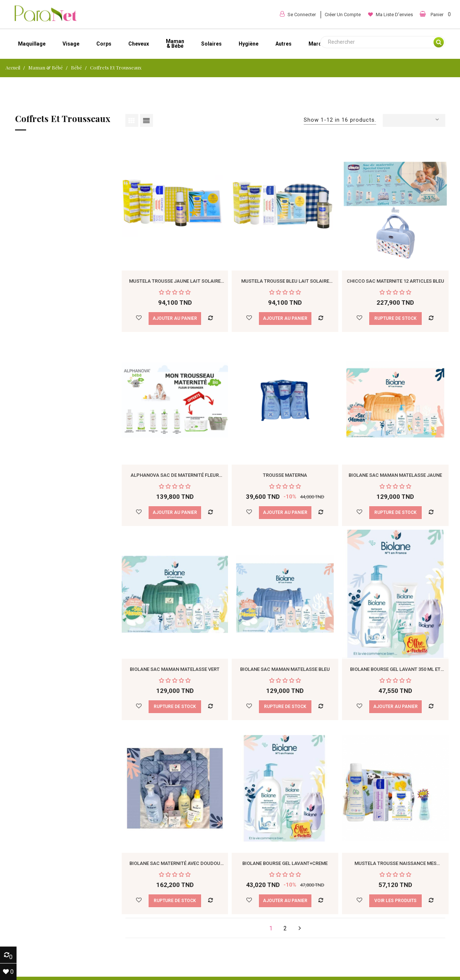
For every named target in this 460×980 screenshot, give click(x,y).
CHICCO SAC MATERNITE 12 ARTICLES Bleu (395, 281)
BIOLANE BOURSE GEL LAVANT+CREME (285, 863)
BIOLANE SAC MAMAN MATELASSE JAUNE (395, 475)
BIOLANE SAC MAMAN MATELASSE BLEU (285, 669)
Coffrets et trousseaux (63, 119)
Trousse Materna (285, 475)
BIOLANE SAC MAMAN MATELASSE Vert (175, 669)
